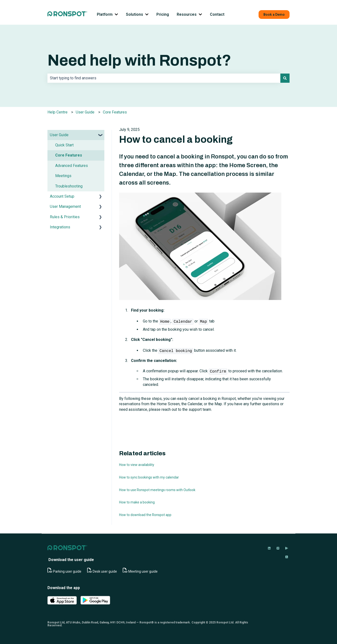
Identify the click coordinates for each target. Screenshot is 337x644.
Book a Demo (274, 15)
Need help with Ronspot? (139, 60)
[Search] (285, 78)
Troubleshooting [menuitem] (69, 186)
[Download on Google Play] (287, 548)
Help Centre (57, 112)
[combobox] (164, 78)
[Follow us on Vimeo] (278, 548)
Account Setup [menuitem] (62, 196)
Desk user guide (105, 571)
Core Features (115, 112)
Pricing (163, 14)
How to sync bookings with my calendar (149, 477)
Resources (187, 14)
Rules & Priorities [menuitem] (65, 217)
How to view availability (137, 465)
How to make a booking (137, 502)
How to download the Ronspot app (145, 515)
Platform (105, 14)
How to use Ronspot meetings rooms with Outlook (157, 490)
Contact (217, 14)
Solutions (134, 14)
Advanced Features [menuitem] (72, 166)
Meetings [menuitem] (63, 176)
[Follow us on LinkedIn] (269, 548)
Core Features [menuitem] (69, 155)
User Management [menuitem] (65, 206)
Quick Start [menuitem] (64, 145)
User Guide (85, 112)
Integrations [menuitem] (60, 227)
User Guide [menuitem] (59, 135)
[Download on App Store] (287, 557)
